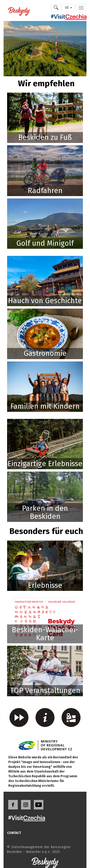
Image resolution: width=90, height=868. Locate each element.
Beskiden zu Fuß (45, 137)
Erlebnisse (45, 585)
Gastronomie (45, 353)
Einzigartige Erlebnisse (45, 464)
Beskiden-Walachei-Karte (45, 634)
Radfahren (45, 191)
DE (69, 8)
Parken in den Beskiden (45, 512)
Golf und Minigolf (45, 243)
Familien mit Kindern (45, 406)
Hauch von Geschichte (45, 301)
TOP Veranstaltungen (45, 690)
